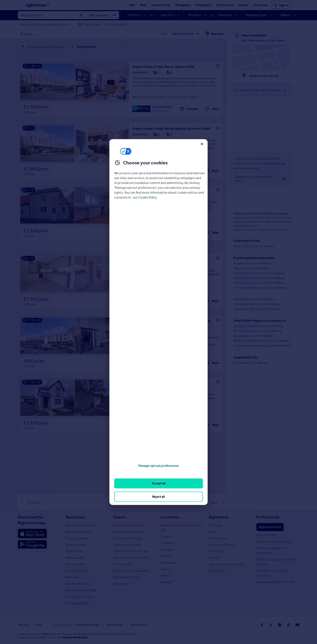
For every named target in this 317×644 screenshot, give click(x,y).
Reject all (159, 496)
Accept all (159, 483)
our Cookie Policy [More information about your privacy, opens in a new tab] (145, 197)
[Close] (202, 144)
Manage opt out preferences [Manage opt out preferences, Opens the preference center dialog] (158, 466)
